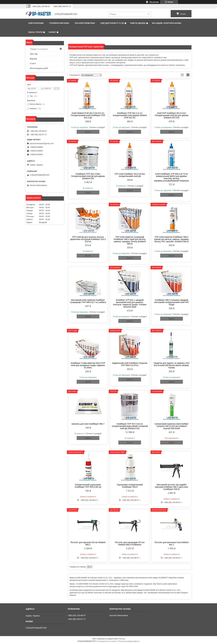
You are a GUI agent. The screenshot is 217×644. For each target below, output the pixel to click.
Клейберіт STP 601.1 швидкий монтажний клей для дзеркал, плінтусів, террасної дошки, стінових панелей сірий (130, 303)
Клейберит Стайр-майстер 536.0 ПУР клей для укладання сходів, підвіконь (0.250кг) (88, 365)
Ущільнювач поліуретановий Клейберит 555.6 (130, 486)
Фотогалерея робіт (39, 68)
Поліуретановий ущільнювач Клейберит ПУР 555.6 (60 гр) (88, 486)
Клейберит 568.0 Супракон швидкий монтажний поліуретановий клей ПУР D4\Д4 (172, 302)
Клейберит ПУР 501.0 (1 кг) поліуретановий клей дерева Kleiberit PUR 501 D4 (130, 115)
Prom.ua (122, 639)
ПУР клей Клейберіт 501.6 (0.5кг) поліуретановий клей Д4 (130, 175)
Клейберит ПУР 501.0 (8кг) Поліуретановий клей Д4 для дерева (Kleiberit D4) (88, 176)
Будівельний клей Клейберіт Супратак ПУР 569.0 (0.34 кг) (130, 364)
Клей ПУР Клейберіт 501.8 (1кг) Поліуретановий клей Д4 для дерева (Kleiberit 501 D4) (172, 115)
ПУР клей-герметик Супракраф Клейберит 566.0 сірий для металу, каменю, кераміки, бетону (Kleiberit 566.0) (130, 240)
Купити (88, 132)
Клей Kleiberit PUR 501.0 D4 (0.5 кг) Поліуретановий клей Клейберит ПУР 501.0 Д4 (88, 115)
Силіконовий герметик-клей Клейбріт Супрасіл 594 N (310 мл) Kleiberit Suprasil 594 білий (172, 426)
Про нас (34, 54)
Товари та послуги (39, 49)
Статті (33, 63)
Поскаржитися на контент (107, 641)
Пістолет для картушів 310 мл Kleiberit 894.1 (88, 543)
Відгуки (33, 59)
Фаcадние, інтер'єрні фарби (166, 23)
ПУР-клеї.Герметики (85, 23)
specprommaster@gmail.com (42, 143)
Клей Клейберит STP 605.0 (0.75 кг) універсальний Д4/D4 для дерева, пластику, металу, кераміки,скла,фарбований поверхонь (172, 177)
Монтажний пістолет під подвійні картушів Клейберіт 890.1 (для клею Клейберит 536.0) (172, 487)
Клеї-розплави (36, 23)
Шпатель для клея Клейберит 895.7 (88, 424)
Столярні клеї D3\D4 (59, 23)
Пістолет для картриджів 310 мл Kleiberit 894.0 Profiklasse (130, 543)
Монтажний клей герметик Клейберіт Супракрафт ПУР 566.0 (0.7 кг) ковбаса (88, 301)
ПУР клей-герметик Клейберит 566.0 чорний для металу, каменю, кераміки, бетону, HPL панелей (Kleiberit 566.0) (172, 239)
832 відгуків (154, 2)
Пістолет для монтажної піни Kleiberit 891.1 (172, 543)
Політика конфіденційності (129, 641)
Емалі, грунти (36, 32)
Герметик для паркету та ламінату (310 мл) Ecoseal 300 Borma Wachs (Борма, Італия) (172, 365)
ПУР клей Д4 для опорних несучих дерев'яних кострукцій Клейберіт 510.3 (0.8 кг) (88, 239)
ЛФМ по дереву (138, 23)
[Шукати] (149, 14)
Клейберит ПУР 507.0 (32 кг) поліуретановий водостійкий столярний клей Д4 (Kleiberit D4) (130, 426)
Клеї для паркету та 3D (112, 23)
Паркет (52, 32)
